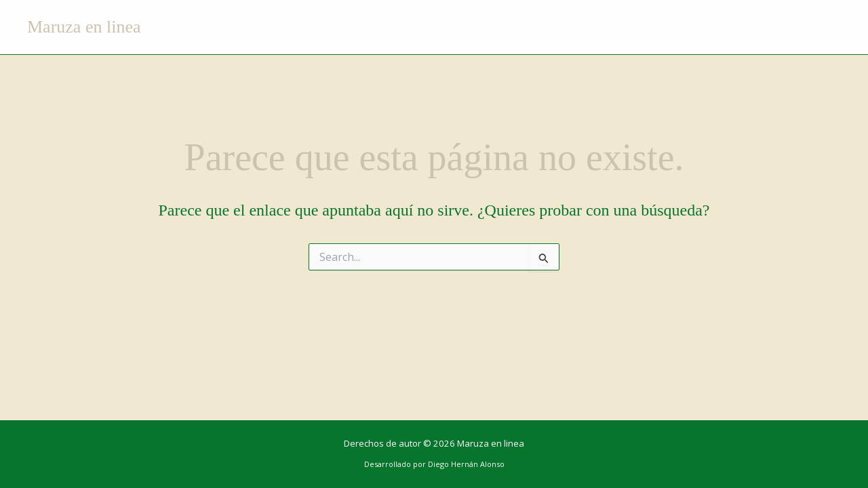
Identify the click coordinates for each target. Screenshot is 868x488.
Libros (472, 27)
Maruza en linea (84, 27)
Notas (728, 27)
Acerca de (410, 27)
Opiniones (665, 27)
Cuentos (531, 27)
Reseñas (596, 27)
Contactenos (798, 27)
